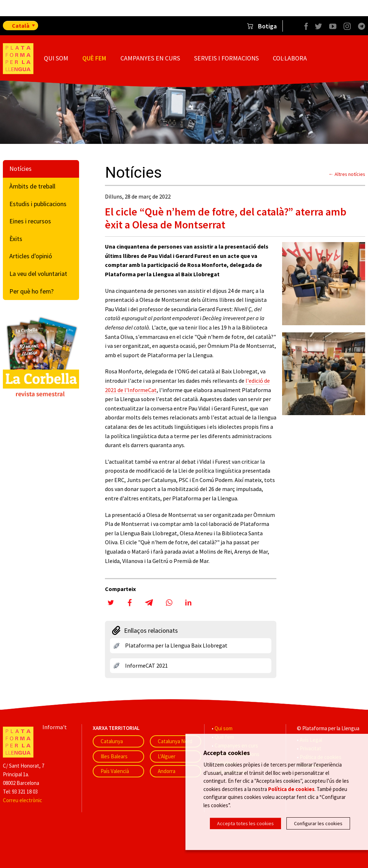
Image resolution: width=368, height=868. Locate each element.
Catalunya (112, 741)
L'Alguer (167, 756)
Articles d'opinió (31, 256)
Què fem (94, 58)
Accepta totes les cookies (245, 823)
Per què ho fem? (31, 291)
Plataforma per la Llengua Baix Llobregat (176, 645)
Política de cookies (291, 790)
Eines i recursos (30, 221)
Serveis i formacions (226, 58)
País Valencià (115, 771)
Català (21, 26)
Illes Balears (114, 756)
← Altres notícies (347, 174)
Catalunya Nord (175, 741)
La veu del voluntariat (38, 274)
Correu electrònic (22, 800)
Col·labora (290, 58)
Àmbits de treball (32, 186)
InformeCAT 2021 (146, 665)
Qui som (56, 58)
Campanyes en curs (150, 58)
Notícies (20, 169)
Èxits (16, 239)
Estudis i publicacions (38, 204)
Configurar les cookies (318, 823)
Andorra (167, 771)
